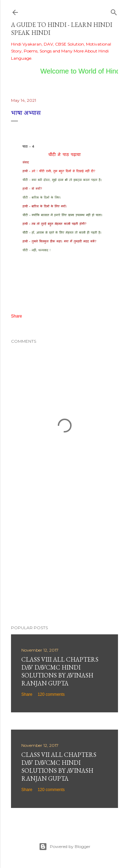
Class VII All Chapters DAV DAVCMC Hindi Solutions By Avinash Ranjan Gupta (59, 767)
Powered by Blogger (65, 847)
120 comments (51, 694)
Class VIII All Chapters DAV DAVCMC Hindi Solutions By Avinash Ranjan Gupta (60, 671)
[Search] (114, 11)
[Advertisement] (64, 565)
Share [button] (17, 316)
